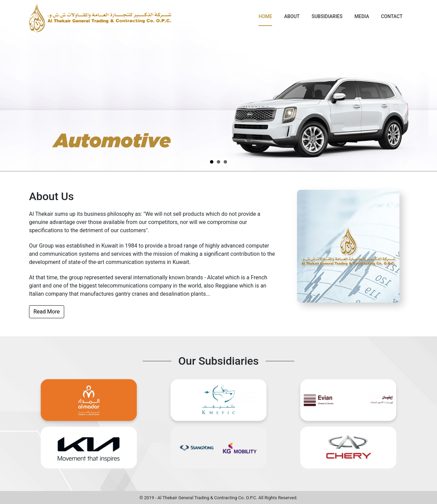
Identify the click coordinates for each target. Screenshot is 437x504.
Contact (392, 16)
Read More (47, 312)
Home (265, 16)
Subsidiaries (327, 16)
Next (428, 85)
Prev (9, 85)
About (292, 16)
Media (362, 16)
